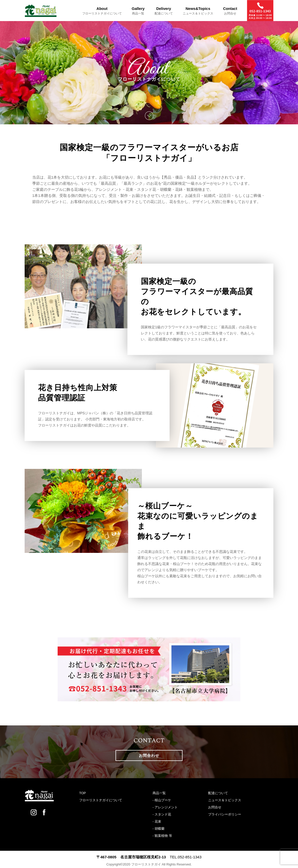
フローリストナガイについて (101, 800)
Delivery (164, 11)
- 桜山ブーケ (162, 800)
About (102, 11)
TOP (83, 793)
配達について (218, 793)
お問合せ (215, 807)
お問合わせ (149, 755)
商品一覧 (159, 793)
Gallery (138, 11)
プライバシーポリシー (225, 814)
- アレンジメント (165, 807)
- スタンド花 (162, 814)
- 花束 (157, 821)
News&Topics (198, 11)
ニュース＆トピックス (225, 800)
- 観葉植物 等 (162, 836)
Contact (230, 11)
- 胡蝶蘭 (159, 829)
